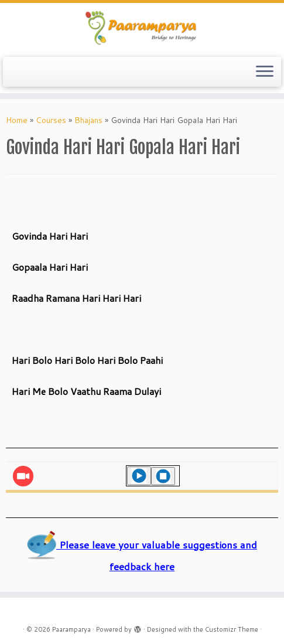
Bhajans (88, 120)
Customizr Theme (232, 629)
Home (17, 120)
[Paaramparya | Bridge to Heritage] (142, 28)
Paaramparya (71, 629)
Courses (51, 120)
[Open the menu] (265, 72)
